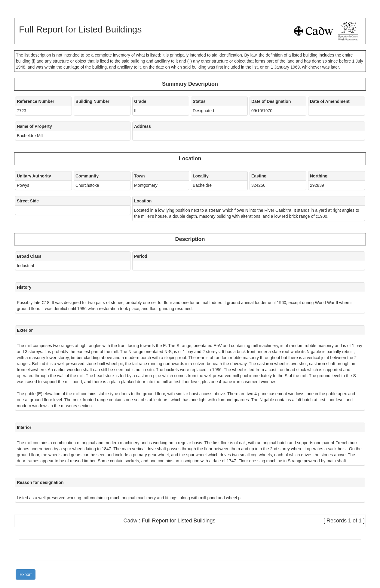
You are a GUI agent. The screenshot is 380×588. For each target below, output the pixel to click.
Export (26, 574)
